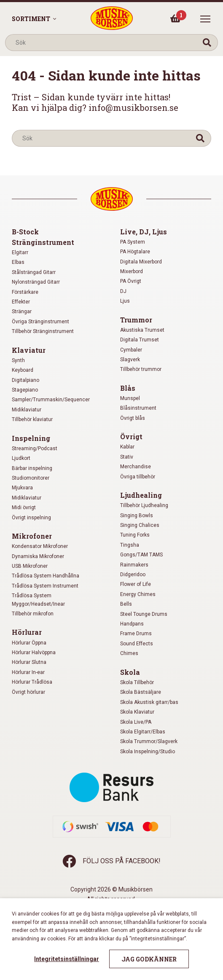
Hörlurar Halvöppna (34, 652)
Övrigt (131, 436)
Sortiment (31, 19)
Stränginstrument (43, 242)
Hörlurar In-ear (28, 672)
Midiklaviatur (27, 410)
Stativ (127, 457)
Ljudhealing (141, 495)
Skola (130, 672)
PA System (133, 242)
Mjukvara (22, 488)
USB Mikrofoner (30, 566)
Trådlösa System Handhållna (46, 576)
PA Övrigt (131, 281)
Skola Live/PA (136, 722)
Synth (18, 360)
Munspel (130, 398)
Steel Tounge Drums (144, 614)
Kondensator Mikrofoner (40, 546)
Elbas (18, 262)
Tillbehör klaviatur (32, 419)
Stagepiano (25, 390)
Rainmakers (134, 565)
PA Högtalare (135, 252)
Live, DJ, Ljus (144, 232)
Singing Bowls (137, 516)
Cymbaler (131, 350)
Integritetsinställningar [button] (67, 959)
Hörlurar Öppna (29, 643)
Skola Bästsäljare (141, 692)
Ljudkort (21, 458)
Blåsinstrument (138, 408)
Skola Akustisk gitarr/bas (149, 702)
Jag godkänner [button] (149, 959)
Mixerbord (132, 271)
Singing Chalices (140, 525)
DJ (123, 291)
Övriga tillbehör (138, 477)
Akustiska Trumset (142, 330)
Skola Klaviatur (137, 712)
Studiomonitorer (31, 478)
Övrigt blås (133, 418)
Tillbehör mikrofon (33, 614)
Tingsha (130, 545)
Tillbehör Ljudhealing (144, 505)
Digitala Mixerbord (141, 262)
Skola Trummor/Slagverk (149, 741)
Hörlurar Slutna (29, 662)
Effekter (21, 302)
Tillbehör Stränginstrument (43, 331)
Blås (128, 388)
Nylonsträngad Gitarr (36, 282)
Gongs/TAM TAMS (141, 555)
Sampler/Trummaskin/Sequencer (51, 400)
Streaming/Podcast (35, 448)
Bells (126, 604)
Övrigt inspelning (31, 518)
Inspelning (31, 438)
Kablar (127, 447)
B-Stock (25, 232)
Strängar (22, 311)
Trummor (136, 320)
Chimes (129, 653)
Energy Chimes (138, 594)
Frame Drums (136, 634)
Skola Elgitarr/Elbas (143, 732)
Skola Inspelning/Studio (148, 752)
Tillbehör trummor (141, 369)
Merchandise (136, 467)
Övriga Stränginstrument (40, 322)
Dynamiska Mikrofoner (38, 556)
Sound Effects (137, 644)
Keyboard (23, 370)
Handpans (132, 624)
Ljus (125, 301)
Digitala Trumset (140, 340)
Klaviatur (29, 350)
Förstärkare (25, 292)
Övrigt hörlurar (28, 692)
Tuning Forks (135, 535)
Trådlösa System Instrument (45, 586)
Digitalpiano (26, 380)
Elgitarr (20, 252)
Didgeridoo (133, 575)
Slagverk (130, 360)
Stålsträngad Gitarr (34, 272)
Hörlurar (27, 632)
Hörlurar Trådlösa (32, 682)
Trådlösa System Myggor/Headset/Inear (38, 600)
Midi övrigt (24, 507)
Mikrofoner (32, 536)
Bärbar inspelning (32, 468)
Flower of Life (136, 584)
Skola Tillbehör (137, 682)
